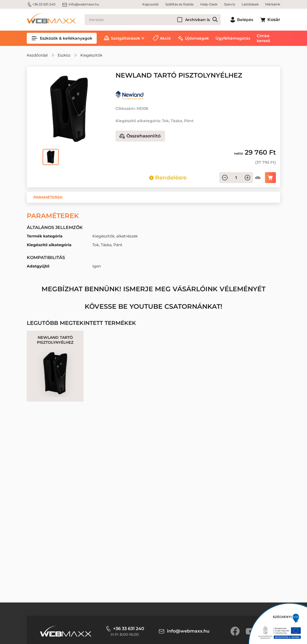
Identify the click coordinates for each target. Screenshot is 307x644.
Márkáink (273, 4)
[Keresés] (153, 20)
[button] (48, 197)
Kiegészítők (91, 55)
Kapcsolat (150, 4)
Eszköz (64, 55)
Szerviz (230, 4)
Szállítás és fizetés (179, 4)
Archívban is (197, 20)
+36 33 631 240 (41, 4)
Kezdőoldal (37, 55)
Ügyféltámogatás (233, 38)
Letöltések (250, 4)
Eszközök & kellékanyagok (62, 38)
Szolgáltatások (126, 38)
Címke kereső (263, 38)
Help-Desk (209, 4)
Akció (165, 38)
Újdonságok (197, 38)
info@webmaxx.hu (81, 4)
